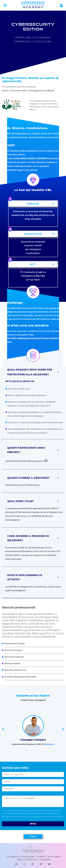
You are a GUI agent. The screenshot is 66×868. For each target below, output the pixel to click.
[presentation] (3, 729)
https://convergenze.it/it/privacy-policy (48, 816)
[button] (33, 204)
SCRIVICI (33, 837)
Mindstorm (49, 744)
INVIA (33, 824)
